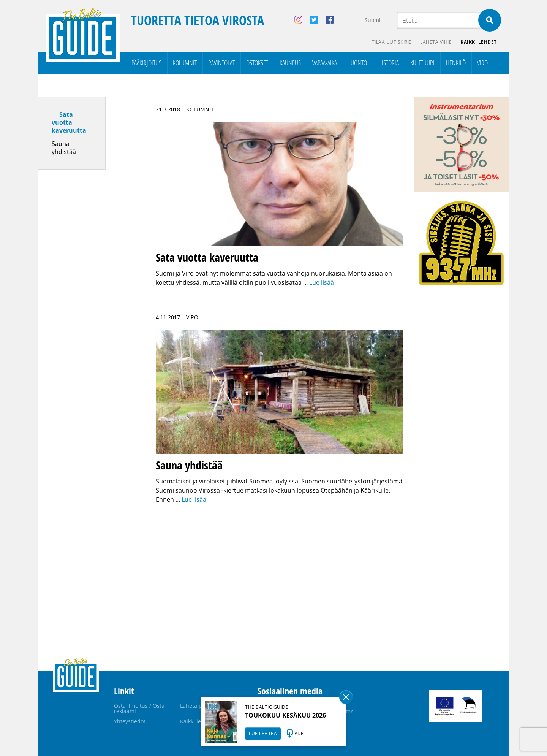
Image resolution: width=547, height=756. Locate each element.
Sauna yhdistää (64, 148)
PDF (299, 733)
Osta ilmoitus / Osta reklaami (139, 709)
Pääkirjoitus (146, 63)
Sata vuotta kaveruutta (69, 123)
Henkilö (456, 63)
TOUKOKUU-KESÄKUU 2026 (285, 715)
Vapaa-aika (325, 63)
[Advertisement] (85, 295)
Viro (482, 63)
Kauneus (290, 63)
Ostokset (257, 63)
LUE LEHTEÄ (263, 733)
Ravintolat (221, 63)
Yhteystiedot (130, 722)
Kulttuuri (422, 63)
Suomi (373, 20)
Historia (389, 63)
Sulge (346, 697)
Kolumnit (185, 63)
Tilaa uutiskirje (391, 42)
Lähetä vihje (436, 42)
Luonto (358, 63)
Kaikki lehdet (479, 42)
